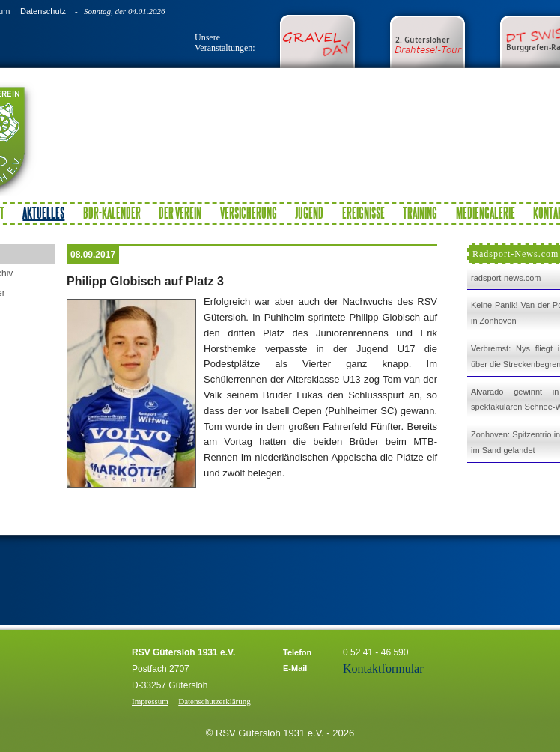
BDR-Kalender (112, 213)
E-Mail (295, 668)
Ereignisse (363, 213)
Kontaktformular (383, 668)
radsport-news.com (506, 278)
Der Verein (180, 213)
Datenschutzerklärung (214, 701)
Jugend (309, 213)
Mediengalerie (486, 213)
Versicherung (249, 213)
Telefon (297, 652)
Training (420, 213)
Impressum (150, 701)
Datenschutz (43, 11)
